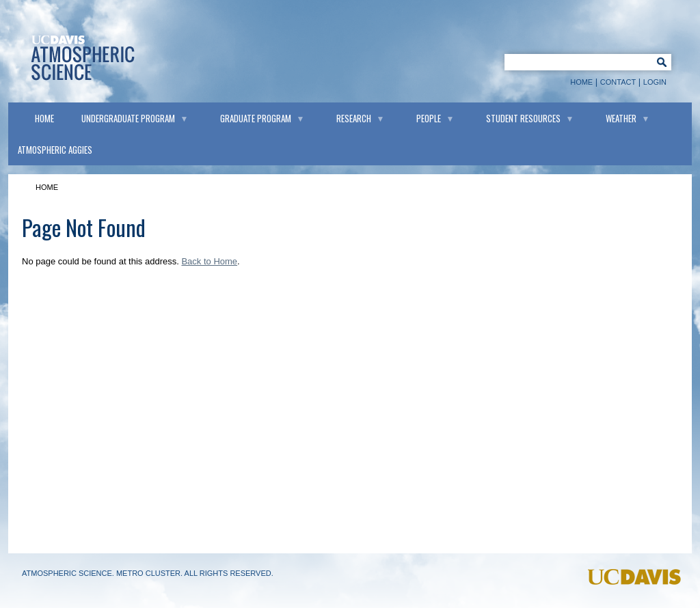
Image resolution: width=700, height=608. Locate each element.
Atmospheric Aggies (55, 150)
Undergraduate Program (128, 118)
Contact (618, 82)
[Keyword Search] (576, 61)
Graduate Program (256, 118)
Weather (621, 118)
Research (354, 118)
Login (655, 82)
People (429, 118)
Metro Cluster (148, 573)
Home (581, 82)
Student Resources (523, 118)
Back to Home (209, 261)
